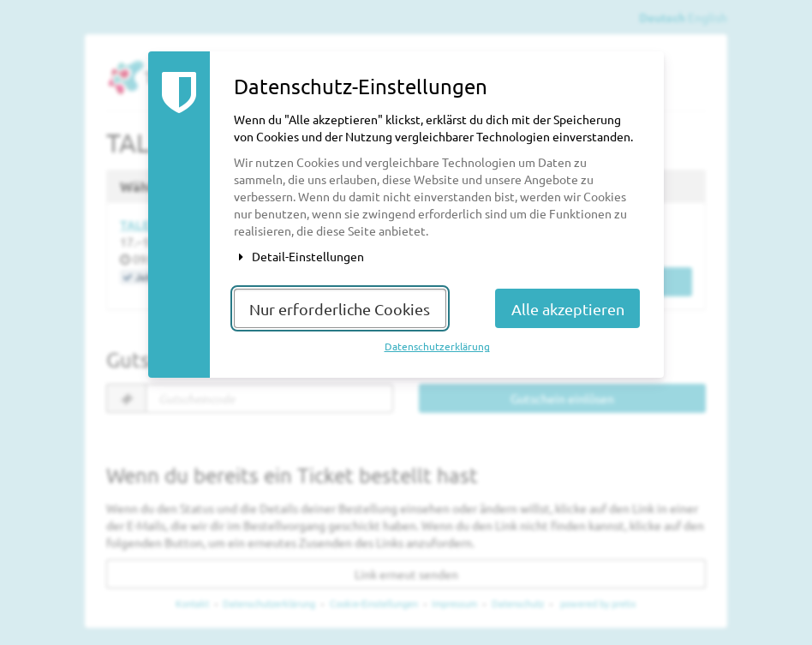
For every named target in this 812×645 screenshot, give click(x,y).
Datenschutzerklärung (437, 346)
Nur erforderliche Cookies (340, 309)
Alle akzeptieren (568, 309)
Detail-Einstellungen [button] (299, 256)
